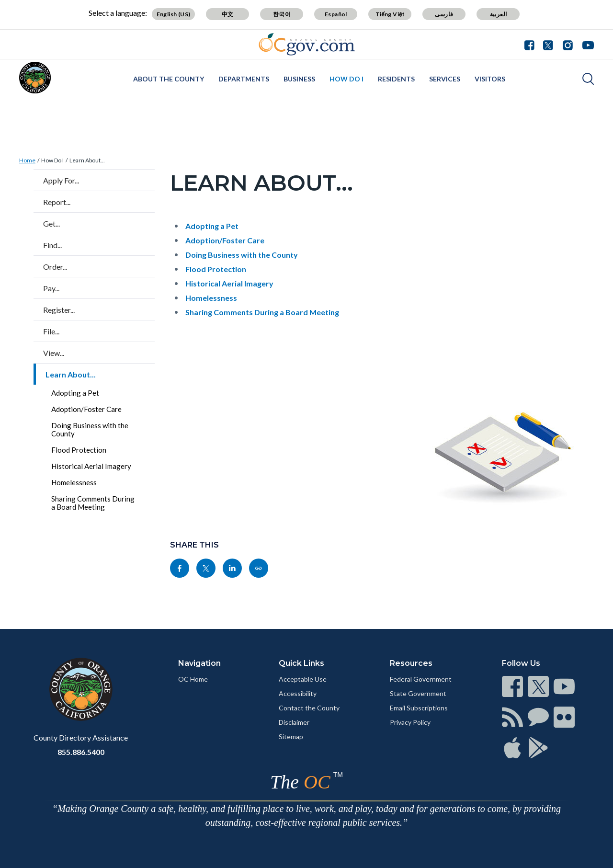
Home (27, 160)
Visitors (490, 79)
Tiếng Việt (390, 14)
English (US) (174, 14)
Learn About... (87, 160)
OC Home (193, 679)
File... (51, 331)
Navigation (199, 663)
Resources (411, 663)
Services (445, 79)
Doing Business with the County (90, 429)
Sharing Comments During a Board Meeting (93, 503)
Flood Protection (79, 450)
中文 (228, 14)
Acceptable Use (303, 679)
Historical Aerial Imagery (91, 466)
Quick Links (301, 663)
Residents (396, 79)
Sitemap (291, 737)
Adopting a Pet (75, 393)
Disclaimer (294, 722)
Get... (51, 223)
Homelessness (74, 482)
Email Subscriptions (419, 708)
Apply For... (61, 180)
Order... (55, 267)
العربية (499, 14)
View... (54, 353)
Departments (244, 79)
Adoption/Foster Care (86, 409)
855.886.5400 (81, 752)
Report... (57, 202)
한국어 (282, 14)
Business (299, 79)
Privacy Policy (410, 722)
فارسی (444, 14)
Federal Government (421, 679)
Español (336, 14)
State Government (418, 693)
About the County (169, 79)
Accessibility (298, 693)
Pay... (51, 288)
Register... (59, 310)
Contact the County (309, 708)
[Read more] (307, 44)
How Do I (346, 79)
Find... (52, 245)
